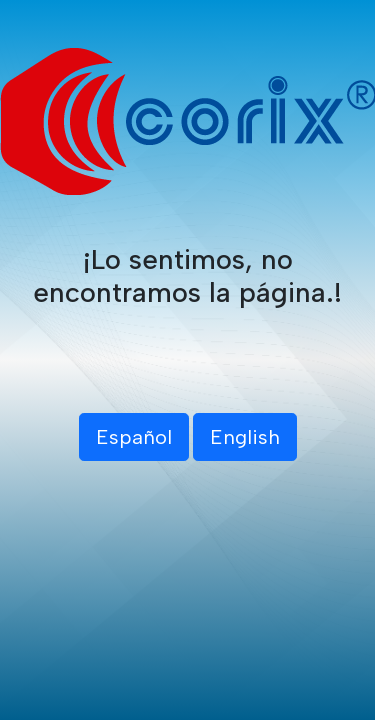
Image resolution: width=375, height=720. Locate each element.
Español (134, 437)
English (245, 437)
